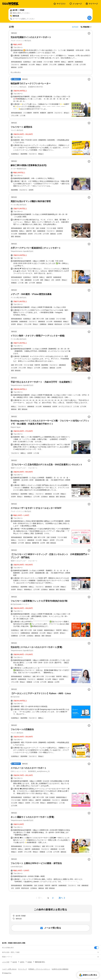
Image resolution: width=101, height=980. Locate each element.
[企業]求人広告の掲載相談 (60, 969)
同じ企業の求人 (16, 72)
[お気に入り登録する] (89, 33)
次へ (61, 898)
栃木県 (15, 962)
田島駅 (30, 962)
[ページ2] (53, 898)
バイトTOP (6, 962)
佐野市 (22, 962)
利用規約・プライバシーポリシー (39, 969)
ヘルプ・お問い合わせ (9, 969)
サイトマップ (22, 969)
